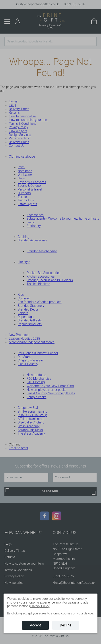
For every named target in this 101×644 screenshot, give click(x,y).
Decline (66, 625)
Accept (35, 625)
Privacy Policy (40, 606)
